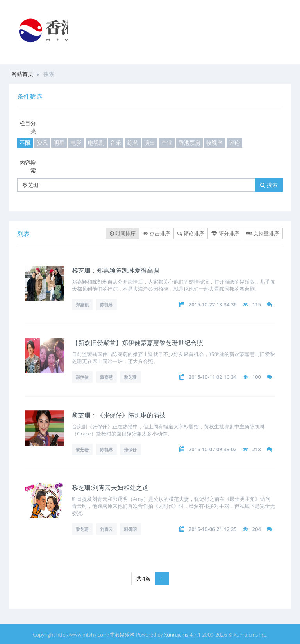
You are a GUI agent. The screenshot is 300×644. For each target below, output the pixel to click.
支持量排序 (263, 233)
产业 (167, 143)
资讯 (42, 143)
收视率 (214, 143)
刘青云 (106, 529)
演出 (150, 143)
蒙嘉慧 (106, 377)
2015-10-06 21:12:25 (213, 529)
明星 (59, 143)
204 (257, 529)
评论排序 (191, 233)
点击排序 (156, 233)
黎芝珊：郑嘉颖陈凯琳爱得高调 (116, 270)
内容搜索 (28, 166)
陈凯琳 (106, 305)
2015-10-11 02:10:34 (213, 377)
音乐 (116, 143)
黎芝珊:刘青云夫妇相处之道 (110, 487)
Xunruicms (176, 635)
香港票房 (189, 143)
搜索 (269, 185)
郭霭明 (130, 529)
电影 (76, 143)
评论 (234, 143)
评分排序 (225, 233)
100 (257, 377)
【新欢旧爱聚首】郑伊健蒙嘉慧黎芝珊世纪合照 (137, 343)
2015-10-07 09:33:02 (213, 449)
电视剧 (96, 143)
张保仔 (130, 449)
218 (257, 449)
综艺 (133, 143)
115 (257, 304)
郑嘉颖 (82, 305)
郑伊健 (82, 377)
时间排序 (123, 233)
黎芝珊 (130, 377)
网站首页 (22, 74)
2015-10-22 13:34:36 (213, 304)
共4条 (143, 578)
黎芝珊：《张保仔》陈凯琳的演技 (119, 415)
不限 (25, 143)
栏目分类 (28, 127)
